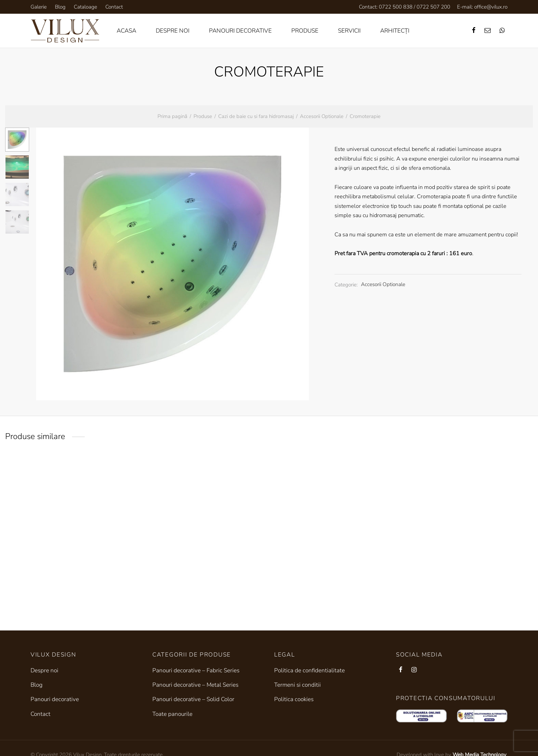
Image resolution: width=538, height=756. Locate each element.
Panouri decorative (240, 31)
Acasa (126, 31)
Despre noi (173, 31)
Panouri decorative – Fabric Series (196, 670)
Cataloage (85, 7)
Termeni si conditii (297, 685)
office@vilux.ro (491, 7)
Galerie (39, 7)
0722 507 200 (433, 7)
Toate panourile (172, 714)
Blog (60, 7)
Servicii (349, 31)
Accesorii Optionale (322, 116)
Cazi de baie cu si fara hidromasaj (256, 116)
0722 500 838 (396, 7)
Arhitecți (395, 31)
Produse (305, 31)
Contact (114, 7)
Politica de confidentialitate (309, 670)
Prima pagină (172, 116)
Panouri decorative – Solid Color (193, 699)
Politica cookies (294, 699)
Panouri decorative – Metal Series (195, 685)
